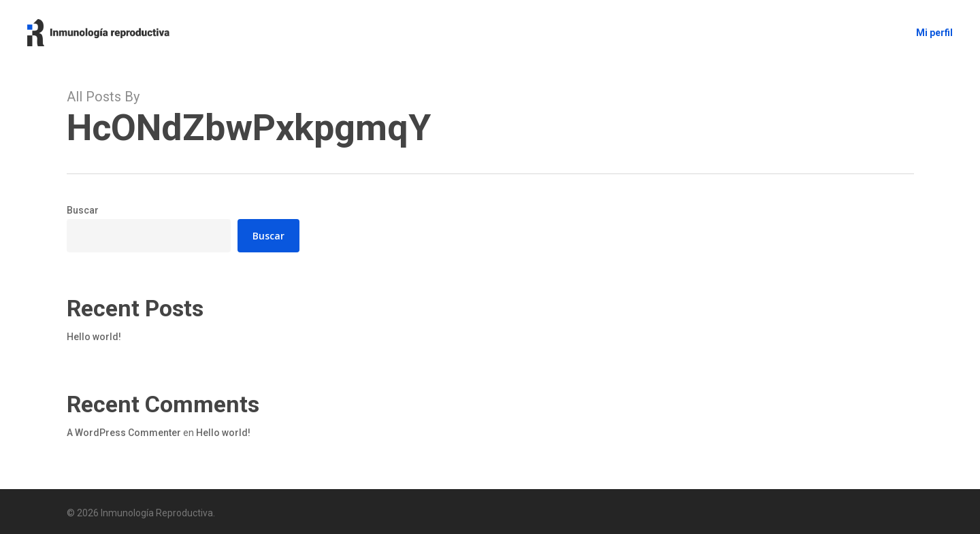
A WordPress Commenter (124, 433)
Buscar (83, 210)
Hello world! (94, 337)
